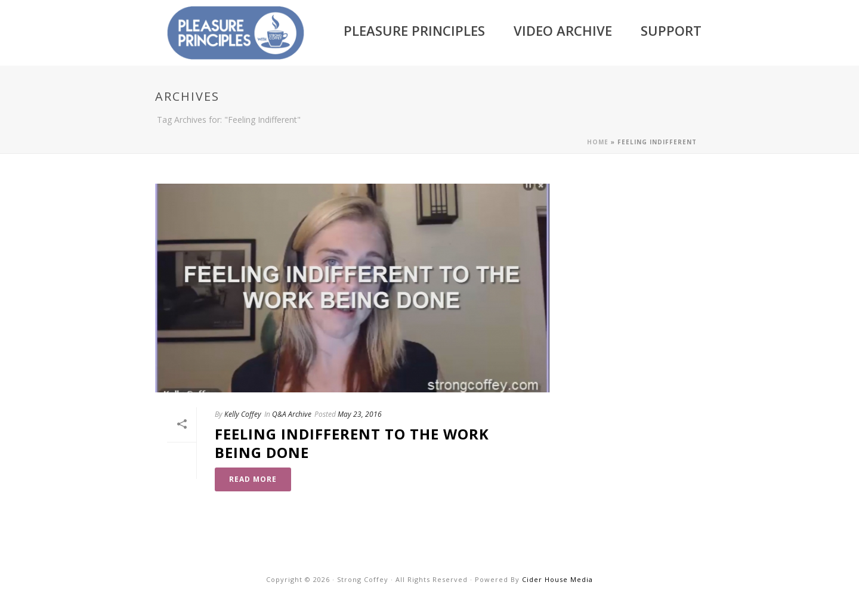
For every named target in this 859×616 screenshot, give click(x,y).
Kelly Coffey (243, 414)
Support (671, 30)
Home (598, 142)
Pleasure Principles (414, 30)
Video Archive (563, 30)
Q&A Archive (292, 414)
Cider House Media (557, 579)
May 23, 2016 (360, 414)
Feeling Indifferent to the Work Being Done (352, 443)
